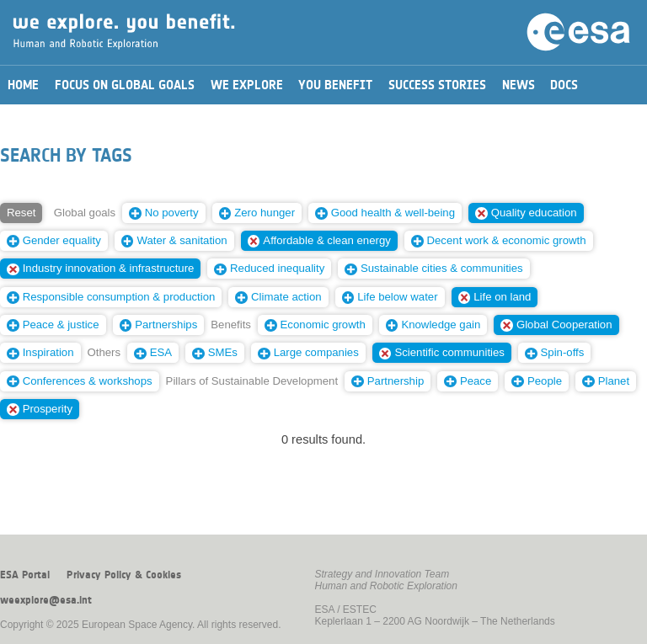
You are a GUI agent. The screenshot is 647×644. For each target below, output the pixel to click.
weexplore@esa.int (46, 600)
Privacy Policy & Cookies (124, 575)
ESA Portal (25, 575)
